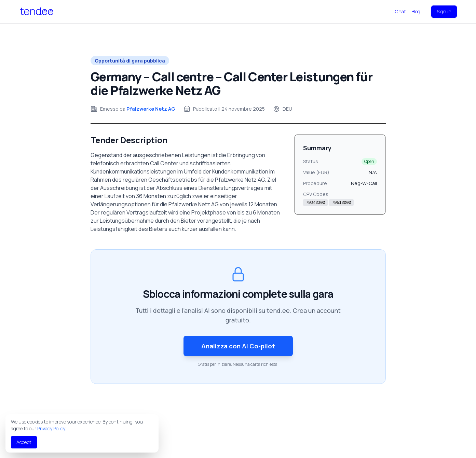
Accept (24, 442)
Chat (400, 11)
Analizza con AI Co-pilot (238, 346)
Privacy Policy (51, 428)
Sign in (444, 11)
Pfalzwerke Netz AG (151, 109)
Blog (416, 11)
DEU (287, 109)
